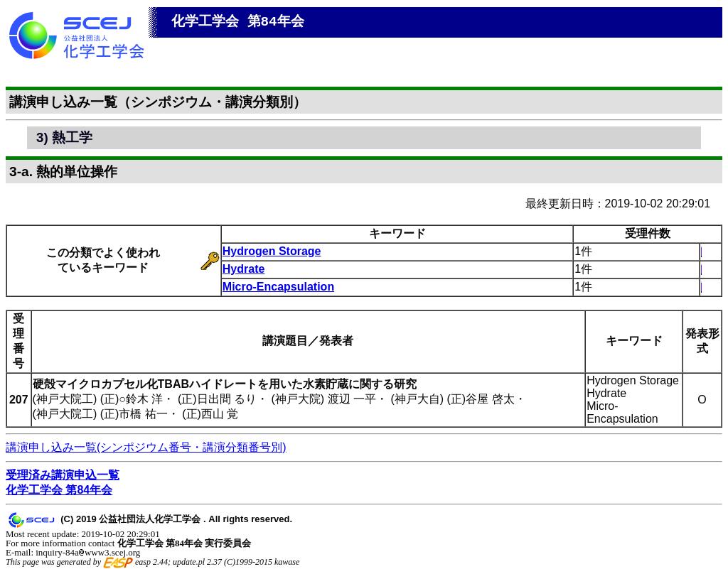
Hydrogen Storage (272, 251)
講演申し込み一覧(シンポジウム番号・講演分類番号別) (146, 447)
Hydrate (244, 269)
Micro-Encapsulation (278, 287)
